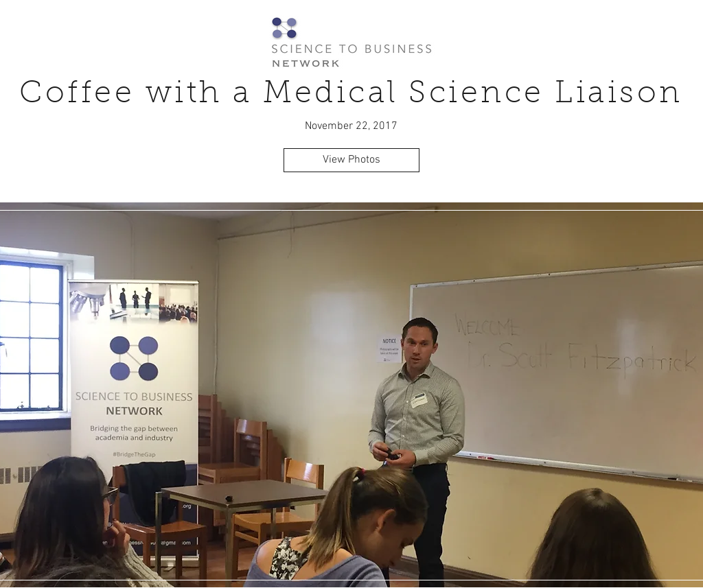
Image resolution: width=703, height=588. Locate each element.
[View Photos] (351, 160)
